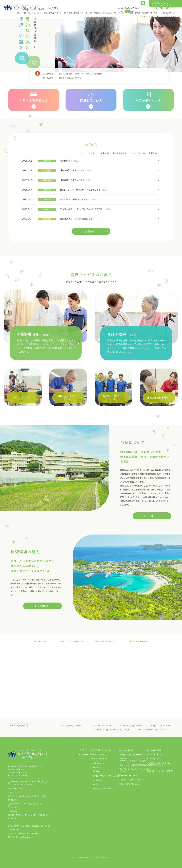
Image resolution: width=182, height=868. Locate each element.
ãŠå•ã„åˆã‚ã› (163, 5)
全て (83, 153)
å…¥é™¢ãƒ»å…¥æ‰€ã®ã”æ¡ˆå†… (106, 13)
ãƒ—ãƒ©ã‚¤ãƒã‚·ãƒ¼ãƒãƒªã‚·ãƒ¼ (161, 770)
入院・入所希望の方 (34, 100)
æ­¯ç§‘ (96, 784)
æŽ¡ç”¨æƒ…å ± (170, 16)
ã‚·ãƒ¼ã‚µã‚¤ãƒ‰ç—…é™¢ (36, 8)
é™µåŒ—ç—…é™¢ (160, 725)
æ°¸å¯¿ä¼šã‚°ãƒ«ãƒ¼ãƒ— (73, 725)
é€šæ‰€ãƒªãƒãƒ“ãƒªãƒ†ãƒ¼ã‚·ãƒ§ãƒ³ (134, 760)
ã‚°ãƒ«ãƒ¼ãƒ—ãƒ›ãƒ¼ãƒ (131, 754)
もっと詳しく (151, 516)
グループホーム (41, 641)
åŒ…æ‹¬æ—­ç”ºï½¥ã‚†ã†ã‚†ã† (154, 729)
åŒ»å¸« (97, 767)
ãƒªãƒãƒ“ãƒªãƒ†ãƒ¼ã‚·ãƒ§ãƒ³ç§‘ (108, 776)
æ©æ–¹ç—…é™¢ (102, 725)
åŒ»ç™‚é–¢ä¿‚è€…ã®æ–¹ (145, 13)
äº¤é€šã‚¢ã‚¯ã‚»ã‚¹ (161, 3)
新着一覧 (90, 231)
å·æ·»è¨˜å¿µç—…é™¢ (131, 725)
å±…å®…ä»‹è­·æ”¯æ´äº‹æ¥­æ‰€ (133, 770)
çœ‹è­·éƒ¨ (97, 772)
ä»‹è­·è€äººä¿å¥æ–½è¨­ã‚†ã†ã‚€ (112, 729)
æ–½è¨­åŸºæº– (17, 789)
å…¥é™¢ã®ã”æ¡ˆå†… (129, 775)
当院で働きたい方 (148, 100)
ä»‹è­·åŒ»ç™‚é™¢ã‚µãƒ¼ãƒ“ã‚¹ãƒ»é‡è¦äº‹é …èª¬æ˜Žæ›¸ (28, 796)
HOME (82, 750)
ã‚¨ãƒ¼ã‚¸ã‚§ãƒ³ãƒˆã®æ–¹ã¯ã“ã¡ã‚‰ (160, 764)
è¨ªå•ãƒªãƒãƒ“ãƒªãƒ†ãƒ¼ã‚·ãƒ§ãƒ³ (136, 765)
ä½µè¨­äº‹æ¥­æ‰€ (149, 16)
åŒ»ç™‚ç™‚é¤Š (53, 13)
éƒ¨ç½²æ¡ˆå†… (170, 13)
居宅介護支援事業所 (139, 641)
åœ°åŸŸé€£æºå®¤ (102, 789)
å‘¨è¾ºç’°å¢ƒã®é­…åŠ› (128, 784)
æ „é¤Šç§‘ (98, 780)
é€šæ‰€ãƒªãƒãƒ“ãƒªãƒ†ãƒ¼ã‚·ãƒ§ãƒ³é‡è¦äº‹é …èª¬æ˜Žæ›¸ (29, 815)
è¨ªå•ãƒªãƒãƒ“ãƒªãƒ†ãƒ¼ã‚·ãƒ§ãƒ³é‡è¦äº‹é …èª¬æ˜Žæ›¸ (30, 828)
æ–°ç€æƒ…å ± (85, 755)
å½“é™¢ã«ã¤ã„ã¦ (29, 13)
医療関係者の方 (91, 100)
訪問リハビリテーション (106, 641)
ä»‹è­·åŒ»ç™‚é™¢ (73, 13)
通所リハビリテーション (72, 641)
